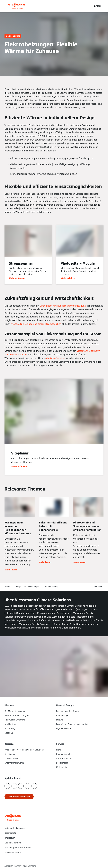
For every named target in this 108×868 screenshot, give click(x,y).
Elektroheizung (51, 587)
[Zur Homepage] (16, 6)
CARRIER (32, 866)
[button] (54, 858)
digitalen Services (56, 358)
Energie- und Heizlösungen (27, 587)
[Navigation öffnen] (104, 6)
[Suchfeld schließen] (89, 6)
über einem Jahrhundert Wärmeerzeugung (63, 306)
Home (7, 587)
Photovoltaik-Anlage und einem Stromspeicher (36, 324)
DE (96, 6)
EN (99, 6)
